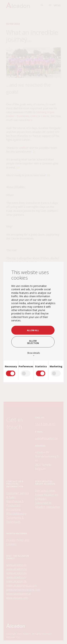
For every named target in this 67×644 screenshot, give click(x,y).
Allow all (33, 330)
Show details (33, 354)
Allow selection (33, 342)
